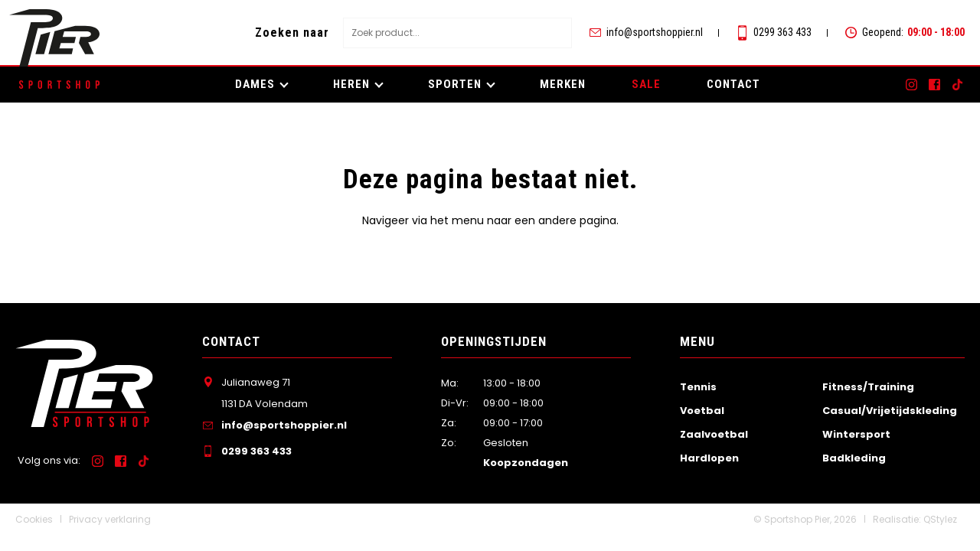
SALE (646, 84)
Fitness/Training (868, 387)
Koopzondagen (526, 463)
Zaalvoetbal (714, 434)
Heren (351, 84)
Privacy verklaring (110, 519)
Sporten (455, 84)
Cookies (34, 519)
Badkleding (854, 458)
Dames (255, 84)
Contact (733, 84)
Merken (563, 84)
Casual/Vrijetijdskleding (890, 411)
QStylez (940, 519)
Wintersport (856, 434)
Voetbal (702, 411)
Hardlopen (709, 458)
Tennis (698, 387)
